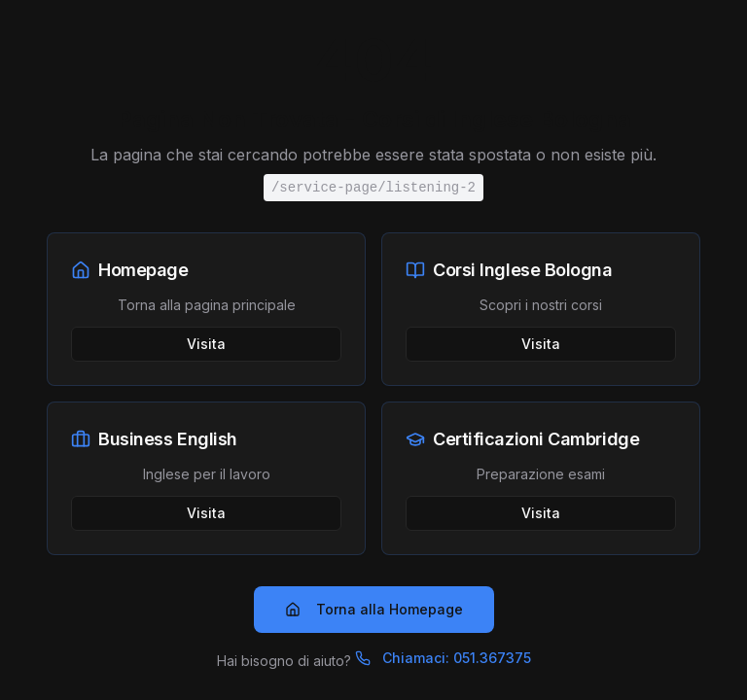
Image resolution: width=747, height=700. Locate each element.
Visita (206, 344)
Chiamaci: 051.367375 (443, 658)
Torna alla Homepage (374, 609)
